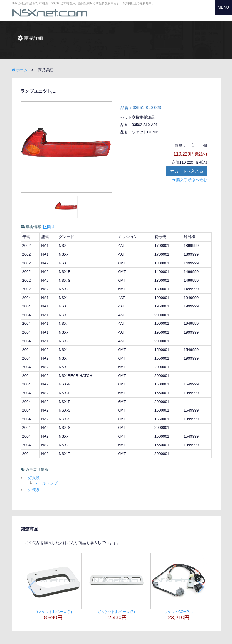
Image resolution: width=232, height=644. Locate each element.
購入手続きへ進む (190, 180)
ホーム (20, 70)
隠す (49, 227)
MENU (223, 7)
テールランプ (46, 483)
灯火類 (34, 478)
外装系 (34, 490)
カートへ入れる (187, 171)
